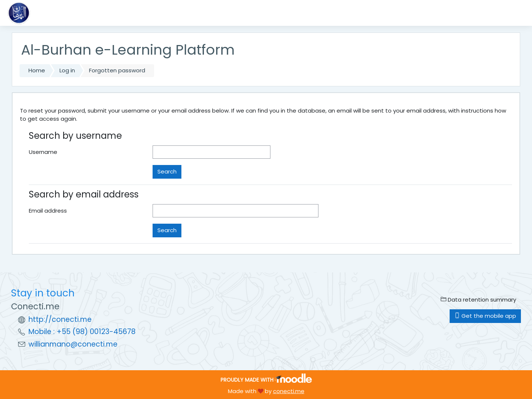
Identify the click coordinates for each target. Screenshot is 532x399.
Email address (48, 211)
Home (37, 70)
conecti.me (289, 391)
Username (43, 152)
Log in (67, 70)
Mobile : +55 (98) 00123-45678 (82, 332)
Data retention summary (478, 300)
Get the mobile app (485, 316)
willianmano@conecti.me (73, 344)
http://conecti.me (60, 319)
